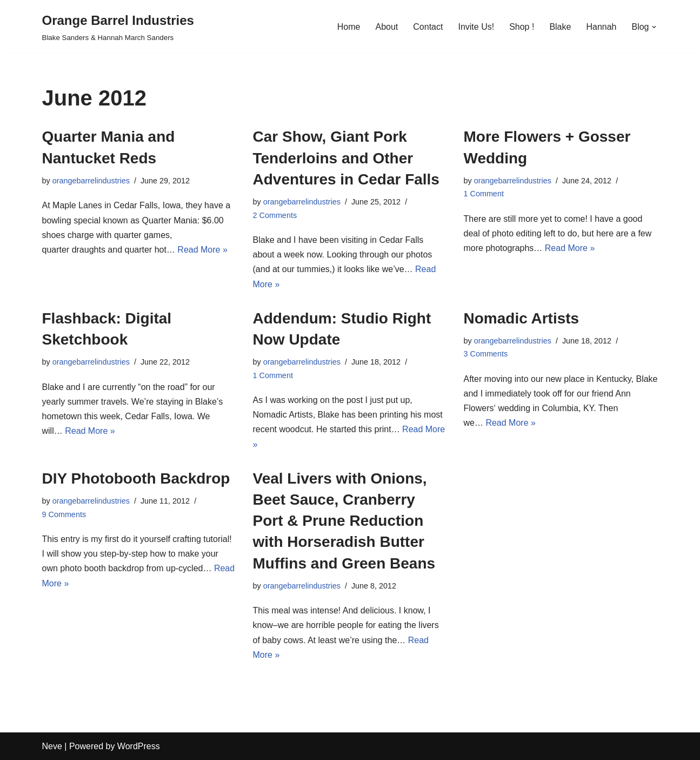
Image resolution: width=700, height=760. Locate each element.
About (386, 27)
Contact (428, 27)
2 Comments (275, 215)
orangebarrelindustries (91, 181)
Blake (560, 27)
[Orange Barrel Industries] (118, 27)
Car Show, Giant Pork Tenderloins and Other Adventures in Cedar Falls (346, 158)
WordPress (139, 746)
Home (349, 27)
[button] (654, 27)
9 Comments (64, 514)
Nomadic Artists (522, 318)
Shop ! (522, 27)
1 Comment (484, 194)
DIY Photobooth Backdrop (136, 478)
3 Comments (486, 354)
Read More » (202, 250)
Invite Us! (476, 27)
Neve (52, 746)
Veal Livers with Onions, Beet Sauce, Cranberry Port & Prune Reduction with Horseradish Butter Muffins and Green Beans (344, 521)
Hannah (601, 27)
